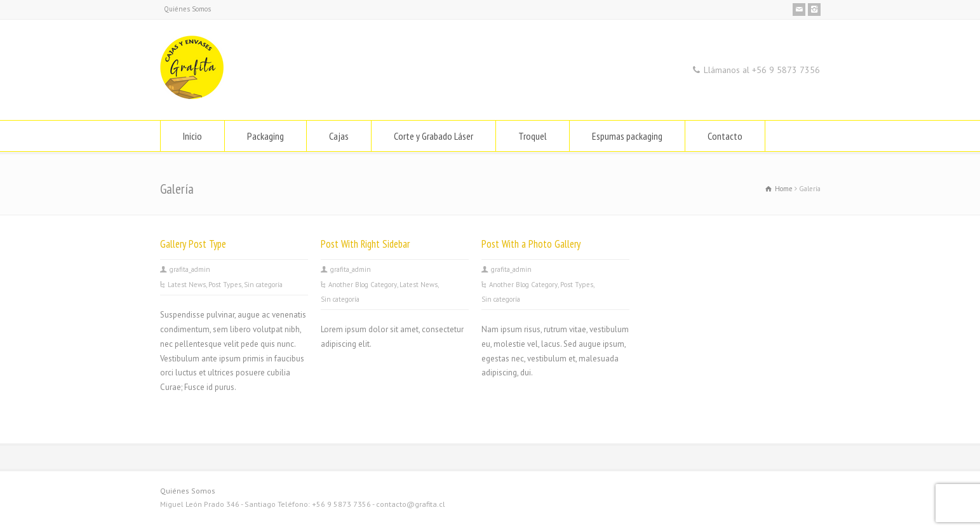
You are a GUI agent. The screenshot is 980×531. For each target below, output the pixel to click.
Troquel (533, 136)
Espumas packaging (627, 136)
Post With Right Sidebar (365, 244)
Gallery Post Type (193, 244)
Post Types (225, 285)
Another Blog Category (363, 285)
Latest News (187, 285)
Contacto (725, 136)
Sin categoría (263, 285)
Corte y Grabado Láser (433, 136)
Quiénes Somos (187, 9)
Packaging (265, 136)
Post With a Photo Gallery (531, 244)
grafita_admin (190, 269)
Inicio (192, 136)
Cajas (339, 136)
